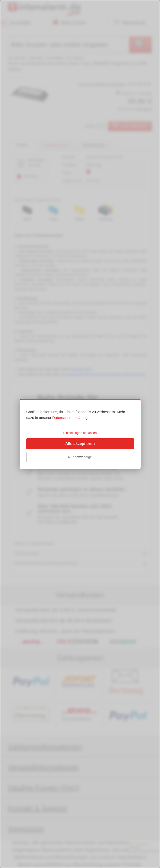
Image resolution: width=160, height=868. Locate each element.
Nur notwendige (80, 457)
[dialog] (80, 434)
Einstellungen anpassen (80, 433)
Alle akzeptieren (80, 444)
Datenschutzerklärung (70, 418)
